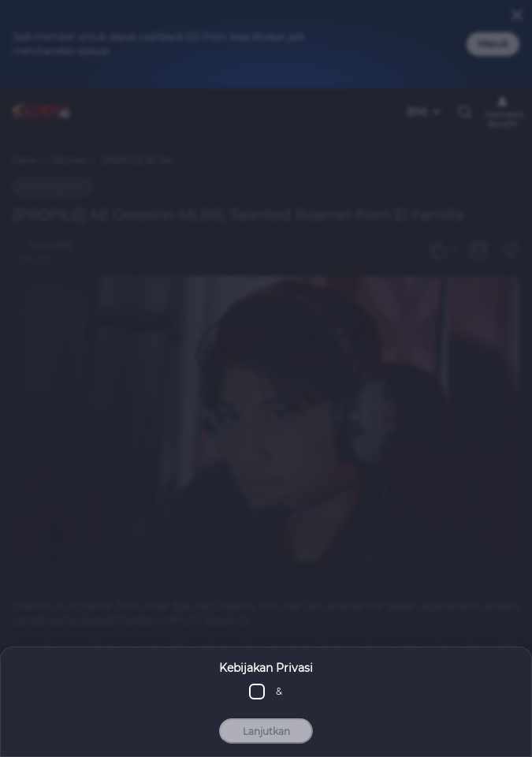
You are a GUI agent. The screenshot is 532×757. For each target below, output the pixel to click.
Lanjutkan (266, 731)
